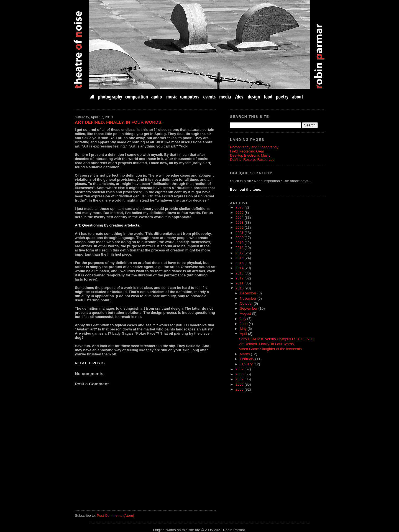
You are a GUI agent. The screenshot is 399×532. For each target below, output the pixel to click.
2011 (240, 283)
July (244, 319)
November (249, 298)
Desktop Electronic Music (250, 155)
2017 (240, 253)
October (247, 303)
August (246, 313)
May (244, 329)
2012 (240, 278)
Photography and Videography (254, 147)
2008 (240, 374)
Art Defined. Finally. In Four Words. (119, 122)
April (244, 334)
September (249, 308)
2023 (240, 222)
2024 (240, 217)
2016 (240, 258)
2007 (240, 379)
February (248, 359)
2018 (240, 248)
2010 (240, 288)
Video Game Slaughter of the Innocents (270, 349)
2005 (240, 389)
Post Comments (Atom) (115, 516)
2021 (240, 233)
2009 (240, 369)
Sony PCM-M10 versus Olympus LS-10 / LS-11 (276, 339)
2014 (240, 268)
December (249, 293)
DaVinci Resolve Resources (252, 160)
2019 (240, 243)
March (245, 354)
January (247, 364)
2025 (240, 212)
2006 (240, 384)
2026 (240, 207)
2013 (240, 273)
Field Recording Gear (247, 151)
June (244, 324)
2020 (240, 238)
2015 (240, 263)
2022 (240, 227)
